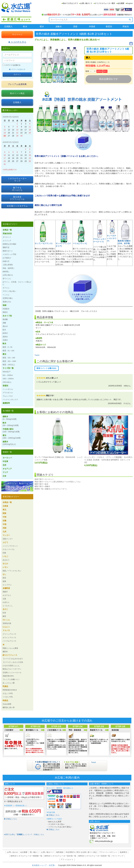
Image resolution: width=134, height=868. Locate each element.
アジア (5, 472)
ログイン (17, 74)
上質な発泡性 (8, 265)
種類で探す (39, 484)
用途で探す (39, 482)
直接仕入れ (7, 302)
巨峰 (4, 553)
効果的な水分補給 (9, 244)
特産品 (5, 700)
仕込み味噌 (7, 704)
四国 (4, 528)
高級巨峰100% (8, 676)
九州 (4, 532)
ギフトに (6, 288)
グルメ (47, 482)
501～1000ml (8, 375)
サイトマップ (118, 856)
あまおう (6, 560)
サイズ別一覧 (8, 368)
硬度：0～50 (7, 347)
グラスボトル (8, 393)
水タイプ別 (7, 316)
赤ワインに (7, 279)
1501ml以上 (7, 382)
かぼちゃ (6, 602)
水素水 (5, 340)
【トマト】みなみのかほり (13, 659)
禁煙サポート (8, 251)
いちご (5, 556)
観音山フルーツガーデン (12, 669)
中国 (4, 524)
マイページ (17, 34)
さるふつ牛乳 (8, 693)
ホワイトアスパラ (9, 638)
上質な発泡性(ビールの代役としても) (66, 482)
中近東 (5, 461)
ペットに (6, 295)
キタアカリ (7, 595)
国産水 (5, 312)
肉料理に (6, 272)
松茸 (4, 613)
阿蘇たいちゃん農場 (10, 648)
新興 (4, 581)
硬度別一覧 (39, 489)
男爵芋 (5, 592)
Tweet (37, 355)
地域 (4, 305)
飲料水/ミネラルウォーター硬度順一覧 (26, 856)
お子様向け (7, 258)
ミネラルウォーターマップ (17, 180)
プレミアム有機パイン (11, 679)
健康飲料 (6, 403)
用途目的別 (7, 233)
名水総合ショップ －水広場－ (45, 865)
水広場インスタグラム (17, 206)
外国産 (92, 26)
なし (4, 574)
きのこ (5, 609)
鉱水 (47, 484)
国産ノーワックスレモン (12, 571)
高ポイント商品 (17, 93)
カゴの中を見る (17, 42)
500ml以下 (7, 372)
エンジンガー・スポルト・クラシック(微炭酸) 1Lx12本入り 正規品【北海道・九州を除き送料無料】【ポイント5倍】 (108, 460)
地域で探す (39, 479)
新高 (4, 578)
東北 (4, 510)
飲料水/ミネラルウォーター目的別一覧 (94, 856)
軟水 (25, 26)
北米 (4, 465)
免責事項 (123, 852)
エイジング (7, 241)
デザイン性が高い (9, 291)
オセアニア (7, 469)
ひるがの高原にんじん (11, 666)
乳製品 (5, 686)
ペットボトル (8, 389)
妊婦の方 (6, 261)
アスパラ (6, 630)
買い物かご (34, 852)
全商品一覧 (7, 230)
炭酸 (4, 323)
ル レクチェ (7, 585)
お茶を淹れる (8, 275)
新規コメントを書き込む (47, 368)
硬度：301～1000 (9, 361)
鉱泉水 (5, 333)
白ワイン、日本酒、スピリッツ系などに (17, 283)
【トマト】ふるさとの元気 (13, 662)
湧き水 (5, 326)
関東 (4, 513)
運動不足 (6, 247)
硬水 (42, 26)
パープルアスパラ (9, 641)
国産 (75, 26)
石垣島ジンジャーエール (12, 673)
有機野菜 (6, 588)
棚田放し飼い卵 (9, 707)
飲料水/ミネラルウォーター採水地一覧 (60, 856)
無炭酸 (5, 319)
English (130, 3)
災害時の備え (8, 298)
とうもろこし (8, 606)
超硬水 (9, 443)
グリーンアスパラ (9, 634)
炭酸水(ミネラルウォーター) (56, 489)
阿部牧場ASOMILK (10, 690)
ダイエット (7, 237)
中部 (4, 517)
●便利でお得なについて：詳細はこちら (24, 835)
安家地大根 (7, 623)
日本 (4, 476)
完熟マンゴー (8, 539)
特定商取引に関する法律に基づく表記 (81, 852)
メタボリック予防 (9, 254)
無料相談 (60, 852)
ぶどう (5, 542)
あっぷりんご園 (9, 683)
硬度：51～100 (8, 351)
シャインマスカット (10, 546)
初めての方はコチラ (70, 3)
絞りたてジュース (10, 655)
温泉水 (5, 337)
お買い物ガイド (86, 3)
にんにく (6, 627)
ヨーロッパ (49, 479)
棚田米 (5, 652)
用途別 (126, 26)
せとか (5, 563)
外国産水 (6, 309)
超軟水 (10, 418)
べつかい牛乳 (8, 697)
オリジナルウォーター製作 (105, 3)
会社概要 (121, 3)
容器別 (5, 386)
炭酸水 (59, 26)
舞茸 (4, 616)
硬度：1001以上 (9, 365)
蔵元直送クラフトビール (17, 198)
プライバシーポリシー (108, 852)
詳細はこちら (10, 819)
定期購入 (8, 26)
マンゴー (6, 535)
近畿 (4, 521)
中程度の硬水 (11, 430)
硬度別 (109, 26)
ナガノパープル (9, 549)
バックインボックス (10, 400)
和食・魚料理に (9, 268)
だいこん (6, 620)
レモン (5, 567)
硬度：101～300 (9, 358)
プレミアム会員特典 (17, 84)
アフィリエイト (67, 859)
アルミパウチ (8, 396)
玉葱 (4, 599)
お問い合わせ (12, 852)
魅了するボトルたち (17, 189)
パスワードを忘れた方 (17, 69)
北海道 (5, 506)
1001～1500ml (8, 379)
